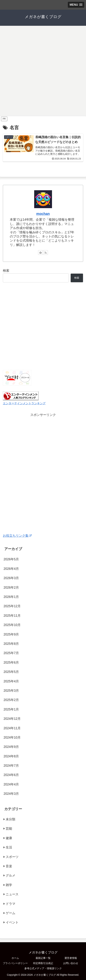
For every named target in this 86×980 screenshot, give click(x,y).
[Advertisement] (43, 71)
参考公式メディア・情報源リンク (43, 968)
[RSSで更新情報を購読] (46, 253)
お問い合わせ (71, 963)
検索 (6, 271)
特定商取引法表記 (43, 963)
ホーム (15, 958)
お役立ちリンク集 (17, 536)
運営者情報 (71, 958)
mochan (43, 214)
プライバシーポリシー (15, 963)
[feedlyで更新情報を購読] (40, 253)
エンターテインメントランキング (24, 403)
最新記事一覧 (43, 958)
